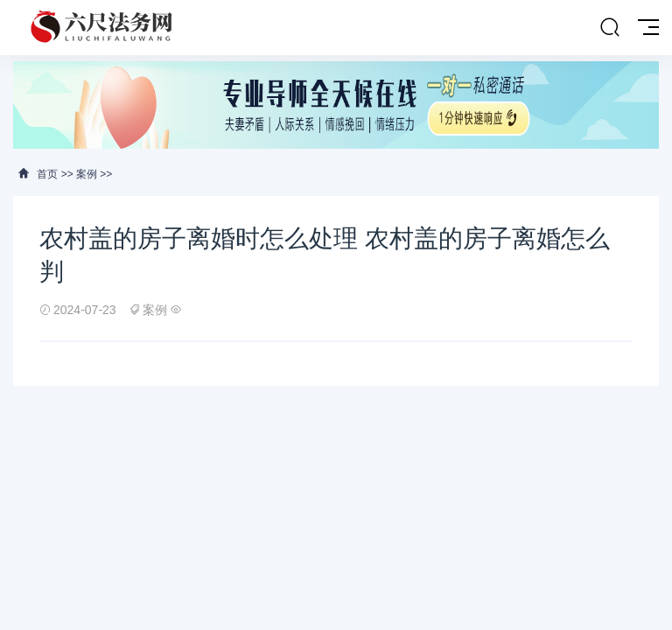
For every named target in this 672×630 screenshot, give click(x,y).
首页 (47, 174)
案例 (87, 174)
